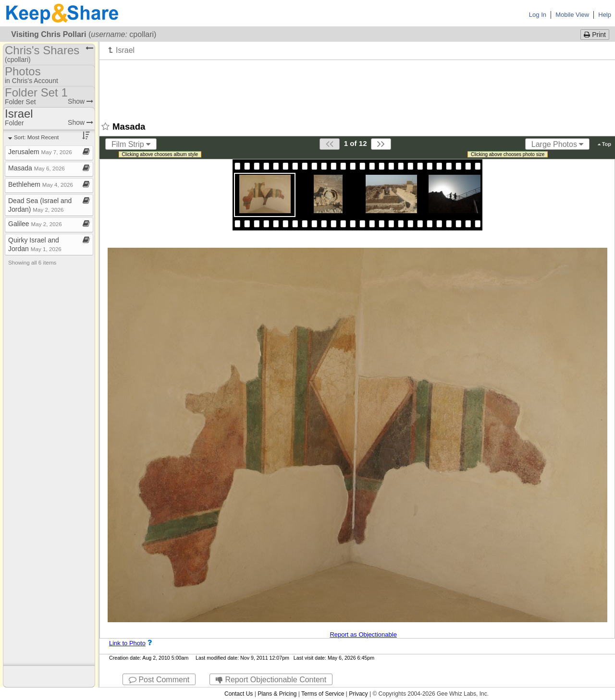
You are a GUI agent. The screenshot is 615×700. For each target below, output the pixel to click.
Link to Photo (127, 643)
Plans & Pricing (277, 694)
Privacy (358, 694)
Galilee (35, 224)
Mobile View (572, 15)
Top (604, 144)
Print (595, 35)
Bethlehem (41, 184)
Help (605, 15)
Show (80, 101)
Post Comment (159, 680)
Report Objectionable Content (271, 680)
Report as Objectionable (363, 634)
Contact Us (239, 694)
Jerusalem (40, 152)
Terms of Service (323, 694)
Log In (538, 15)
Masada (37, 168)
